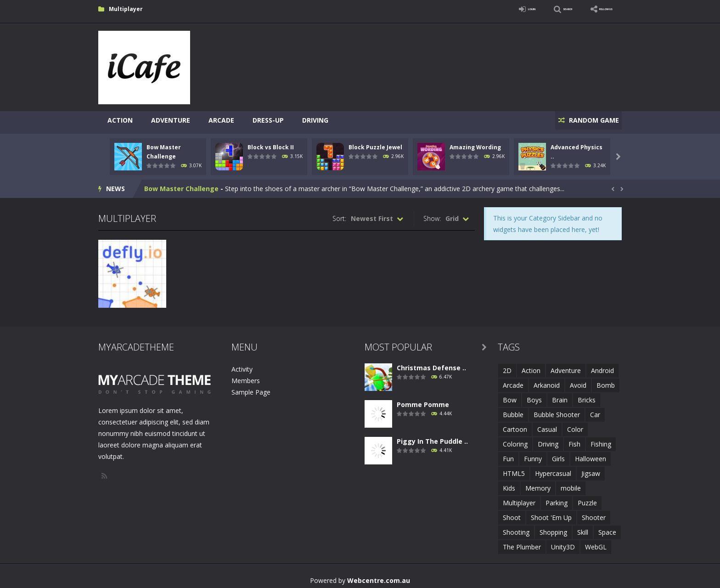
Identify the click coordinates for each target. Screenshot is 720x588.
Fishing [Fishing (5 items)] (601, 440)
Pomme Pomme (423, 400)
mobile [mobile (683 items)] (571, 484)
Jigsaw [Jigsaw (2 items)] (591, 469)
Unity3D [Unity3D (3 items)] (563, 543)
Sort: (339, 214)
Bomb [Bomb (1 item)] (606, 381)
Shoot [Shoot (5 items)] (512, 513)
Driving (315, 120)
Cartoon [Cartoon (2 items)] (515, 425)
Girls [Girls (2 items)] (558, 455)
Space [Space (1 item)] (607, 528)
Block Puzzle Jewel (375, 143)
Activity (242, 365)
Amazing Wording (475, 143)
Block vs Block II (271, 143)
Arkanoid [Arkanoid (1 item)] (547, 381)
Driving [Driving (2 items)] (548, 440)
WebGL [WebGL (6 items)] (596, 543)
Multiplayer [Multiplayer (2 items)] (519, 499)
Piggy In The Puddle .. (432, 437)
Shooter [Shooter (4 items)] (594, 513)
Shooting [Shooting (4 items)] (516, 528)
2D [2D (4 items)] (507, 366)
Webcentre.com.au (379, 576)
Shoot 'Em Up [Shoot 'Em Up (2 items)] (551, 513)
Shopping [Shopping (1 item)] (553, 528)
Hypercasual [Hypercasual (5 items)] (553, 469)
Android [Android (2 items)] (602, 366)
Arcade (221, 120)
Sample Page (251, 388)
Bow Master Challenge (181, 184)
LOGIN (491, 9)
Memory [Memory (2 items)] (538, 484)
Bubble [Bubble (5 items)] (513, 410)
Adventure (171, 120)
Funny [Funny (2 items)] (533, 455)
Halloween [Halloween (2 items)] (591, 455)
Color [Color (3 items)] (575, 425)
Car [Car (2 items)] (595, 410)
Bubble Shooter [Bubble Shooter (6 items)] (557, 410)
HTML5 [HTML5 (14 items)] (514, 469)
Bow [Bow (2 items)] (510, 396)
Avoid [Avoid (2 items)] (578, 381)
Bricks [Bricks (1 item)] (587, 396)
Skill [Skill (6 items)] (583, 528)
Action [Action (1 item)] (531, 366)
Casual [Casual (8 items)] (547, 425)
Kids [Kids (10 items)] (509, 484)
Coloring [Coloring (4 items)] (515, 440)
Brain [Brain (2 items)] (560, 396)
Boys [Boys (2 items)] (534, 396)
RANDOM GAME (589, 120)
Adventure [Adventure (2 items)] (566, 366)
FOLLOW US (596, 9)
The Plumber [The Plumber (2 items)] (522, 543)
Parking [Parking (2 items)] (557, 499)
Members (246, 376)
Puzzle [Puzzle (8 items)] (587, 499)
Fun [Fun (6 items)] (508, 455)
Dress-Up (268, 120)
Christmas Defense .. (431, 364)
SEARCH (540, 9)
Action (120, 120)
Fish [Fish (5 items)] (574, 440)
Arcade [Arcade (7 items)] (513, 381)
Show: (432, 214)
